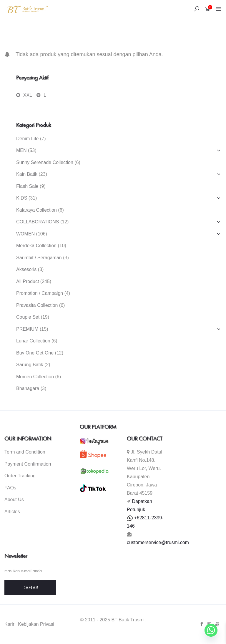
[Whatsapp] (211, 630)
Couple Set (28, 317)
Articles (12, 512)
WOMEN (25, 234)
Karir (9, 624)
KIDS (22, 198)
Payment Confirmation (28, 464)
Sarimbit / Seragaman (39, 258)
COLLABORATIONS (38, 222)
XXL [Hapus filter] (28, 95)
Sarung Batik (30, 365)
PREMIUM (27, 329)
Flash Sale (27, 186)
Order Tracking (20, 476)
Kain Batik (27, 174)
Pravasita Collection (37, 305)
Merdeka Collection (36, 246)
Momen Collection (35, 377)
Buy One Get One (35, 353)
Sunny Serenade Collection (45, 162)
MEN (21, 150)
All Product (28, 281)
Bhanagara (28, 388)
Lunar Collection (33, 341)
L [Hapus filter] (45, 95)
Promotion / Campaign (40, 293)
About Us (14, 500)
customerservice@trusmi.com (158, 542)
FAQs (10, 488)
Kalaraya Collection (36, 210)
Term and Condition (25, 452)
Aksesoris (26, 269)
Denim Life (27, 139)
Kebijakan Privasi (36, 624)
